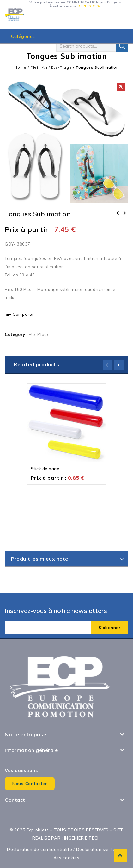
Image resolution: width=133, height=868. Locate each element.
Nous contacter (30, 784)
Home (20, 67)
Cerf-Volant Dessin (118, 217)
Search (122, 46)
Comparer (23, 314)
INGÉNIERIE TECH (83, 838)
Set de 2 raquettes (125, 217)
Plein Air (39, 67)
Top (120, 855)
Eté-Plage (61, 67)
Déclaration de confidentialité (39, 849)
